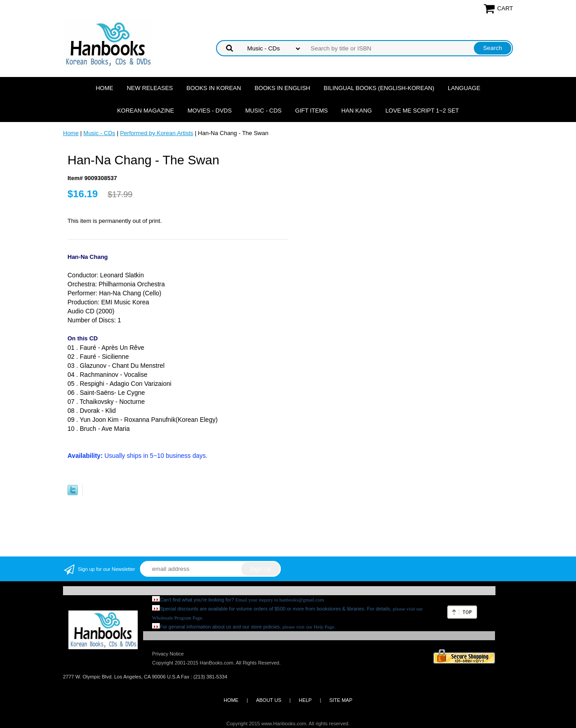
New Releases (150, 88)
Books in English (283, 88)
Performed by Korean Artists (157, 133)
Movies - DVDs (210, 111)
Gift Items (312, 111)
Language (464, 88)
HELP (305, 700)
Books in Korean (214, 88)
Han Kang (356, 111)
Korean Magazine (145, 111)
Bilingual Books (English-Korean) (379, 88)
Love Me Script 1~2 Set (422, 111)
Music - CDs (263, 111)
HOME (231, 700)
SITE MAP (341, 700)
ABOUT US (269, 700)
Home (105, 88)
